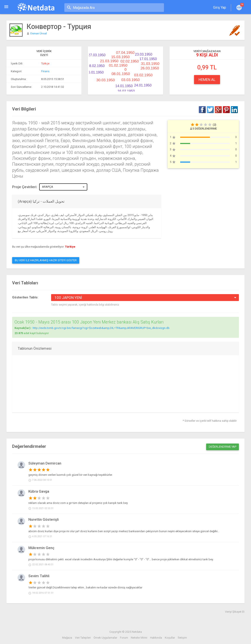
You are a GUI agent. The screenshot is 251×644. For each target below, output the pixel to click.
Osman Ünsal (38, 33)
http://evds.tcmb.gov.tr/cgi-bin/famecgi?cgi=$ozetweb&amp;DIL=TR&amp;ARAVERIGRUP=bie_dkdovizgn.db (101, 328)
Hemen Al (207, 80)
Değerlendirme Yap (223, 447)
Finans (45, 71)
